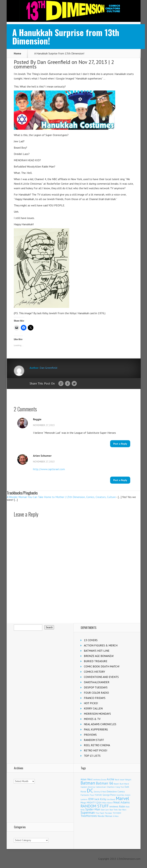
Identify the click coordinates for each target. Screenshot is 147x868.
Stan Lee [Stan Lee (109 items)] (105, 810)
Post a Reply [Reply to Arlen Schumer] (120, 480)
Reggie (37, 419)
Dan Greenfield (54, 62)
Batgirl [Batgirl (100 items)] (128, 780)
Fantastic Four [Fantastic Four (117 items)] (87, 795)
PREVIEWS (90, 735)
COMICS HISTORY (94, 672)
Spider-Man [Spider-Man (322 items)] (93, 809)
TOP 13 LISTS (92, 756)
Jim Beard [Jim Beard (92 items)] (111, 799)
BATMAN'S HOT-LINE (97, 651)
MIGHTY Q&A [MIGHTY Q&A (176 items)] (94, 803)
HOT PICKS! (91, 703)
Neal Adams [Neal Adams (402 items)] (121, 802)
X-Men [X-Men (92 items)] (116, 816)
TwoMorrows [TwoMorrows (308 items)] (89, 816)
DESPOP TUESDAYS (96, 687)
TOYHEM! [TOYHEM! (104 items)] (117, 813)
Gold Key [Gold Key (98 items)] (120, 795)
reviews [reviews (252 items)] (114, 806)
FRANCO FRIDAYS (95, 698)
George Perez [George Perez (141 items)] (109, 795)
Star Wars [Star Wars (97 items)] (122, 810)
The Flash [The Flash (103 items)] (100, 813)
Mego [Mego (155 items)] (83, 803)
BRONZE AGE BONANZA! (99, 656)
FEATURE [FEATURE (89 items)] (98, 795)
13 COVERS (91, 640)
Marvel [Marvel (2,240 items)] (123, 798)
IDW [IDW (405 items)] (91, 799)
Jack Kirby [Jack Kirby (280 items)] (100, 799)
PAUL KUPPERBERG (96, 729)
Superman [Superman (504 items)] (88, 813)
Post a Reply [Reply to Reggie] (120, 444)
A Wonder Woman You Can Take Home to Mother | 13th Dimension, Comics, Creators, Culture (61, 497)
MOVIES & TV (92, 719)
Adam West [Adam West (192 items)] (87, 779)
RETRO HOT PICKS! (96, 750)
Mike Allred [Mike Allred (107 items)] (107, 803)
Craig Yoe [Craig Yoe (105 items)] (120, 787)
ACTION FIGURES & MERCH (101, 645)
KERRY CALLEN (93, 708)
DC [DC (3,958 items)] (90, 790)
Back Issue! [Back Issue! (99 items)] (120, 780)
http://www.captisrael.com (49, 469)
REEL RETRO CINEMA (97, 745)
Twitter (74, 384)
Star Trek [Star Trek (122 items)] (114, 810)
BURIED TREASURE (96, 661)
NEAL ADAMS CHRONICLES (100, 724)
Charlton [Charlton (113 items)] (111, 787)
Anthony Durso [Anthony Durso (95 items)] (100, 780)
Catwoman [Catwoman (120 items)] (101, 787)
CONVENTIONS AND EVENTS (101, 677)
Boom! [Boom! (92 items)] (116, 784)
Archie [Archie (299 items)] (110, 779)
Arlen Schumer (42, 456)
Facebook (68, 384)
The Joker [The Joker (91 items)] (108, 813)
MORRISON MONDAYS (97, 714)
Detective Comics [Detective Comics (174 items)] (116, 792)
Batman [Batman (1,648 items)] (88, 783)
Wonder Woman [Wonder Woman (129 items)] (105, 816)
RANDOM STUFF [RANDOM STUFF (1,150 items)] (95, 806)
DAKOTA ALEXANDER (97, 682)
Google (61, 384)
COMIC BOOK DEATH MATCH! (102, 666)
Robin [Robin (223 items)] (122, 806)
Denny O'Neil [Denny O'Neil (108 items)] (100, 792)
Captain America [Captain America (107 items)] (88, 787)
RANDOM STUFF (94, 740)
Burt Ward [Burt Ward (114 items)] (124, 784)
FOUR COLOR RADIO (96, 693)
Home (17, 53)
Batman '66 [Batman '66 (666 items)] (105, 783)
